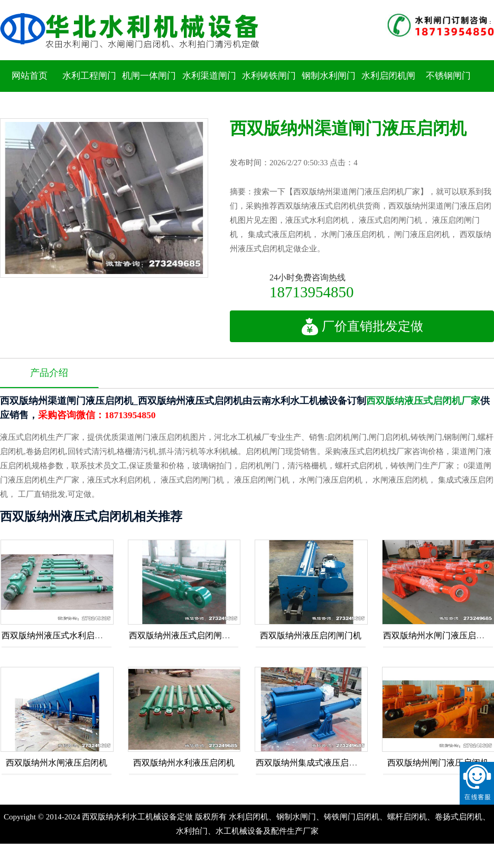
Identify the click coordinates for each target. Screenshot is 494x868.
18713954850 (312, 292)
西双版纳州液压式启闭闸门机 (184, 635)
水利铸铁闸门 (269, 76)
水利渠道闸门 (209, 76)
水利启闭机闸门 (388, 92)
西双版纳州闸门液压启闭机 (438, 763)
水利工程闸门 (89, 76)
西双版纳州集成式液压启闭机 (311, 763)
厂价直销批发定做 (362, 326)
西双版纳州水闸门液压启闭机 (438, 635)
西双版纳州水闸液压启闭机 (57, 763)
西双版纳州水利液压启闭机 (184, 763)
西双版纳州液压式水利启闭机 (57, 635)
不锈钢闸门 (448, 76)
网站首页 (30, 76)
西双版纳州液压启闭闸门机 (311, 635)
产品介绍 (49, 373)
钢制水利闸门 (329, 76)
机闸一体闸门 (149, 76)
